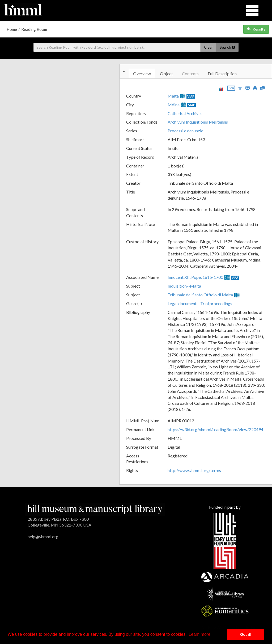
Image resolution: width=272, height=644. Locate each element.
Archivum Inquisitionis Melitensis (198, 122)
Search (227, 47)
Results (256, 29)
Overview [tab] (142, 73)
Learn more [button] (199, 634)
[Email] (248, 88)
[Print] (255, 88)
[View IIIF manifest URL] (221, 89)
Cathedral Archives (185, 113)
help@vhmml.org (43, 536)
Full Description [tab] (222, 73)
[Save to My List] (240, 88)
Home (12, 29)
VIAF (191, 96)
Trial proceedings (216, 303)
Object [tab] (166, 73)
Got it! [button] (246, 634)
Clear (208, 47)
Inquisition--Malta (184, 286)
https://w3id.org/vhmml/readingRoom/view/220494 (215, 429)
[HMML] (95, 509)
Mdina (174, 105)
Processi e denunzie (185, 131)
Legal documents (183, 303)
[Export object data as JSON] (231, 89)
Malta (173, 96)
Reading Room (34, 29)
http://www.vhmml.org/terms (194, 470)
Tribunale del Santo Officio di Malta (200, 295)
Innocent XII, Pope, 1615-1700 (195, 277)
